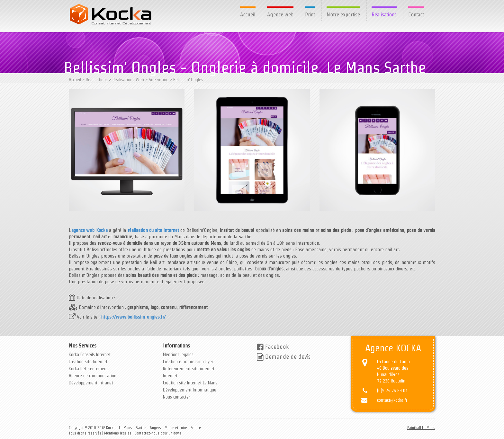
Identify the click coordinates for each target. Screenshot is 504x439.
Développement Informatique (190, 390)
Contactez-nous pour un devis (158, 433)
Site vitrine (159, 80)
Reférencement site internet (189, 369)
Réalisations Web (128, 80)
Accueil (248, 14)
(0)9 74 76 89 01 (392, 391)
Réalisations (384, 14)
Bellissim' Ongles (188, 80)
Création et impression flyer (188, 362)
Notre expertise (343, 14)
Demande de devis (284, 357)
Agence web (280, 14)
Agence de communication (93, 376)
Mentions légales (178, 355)
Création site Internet (88, 362)
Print (310, 14)
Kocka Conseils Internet (90, 355)
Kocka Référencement (88, 369)
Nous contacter (176, 397)
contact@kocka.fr (392, 400)
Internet (170, 376)
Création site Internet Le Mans (190, 383)
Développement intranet (91, 383)
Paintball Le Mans (421, 428)
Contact (416, 14)
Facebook (273, 347)
